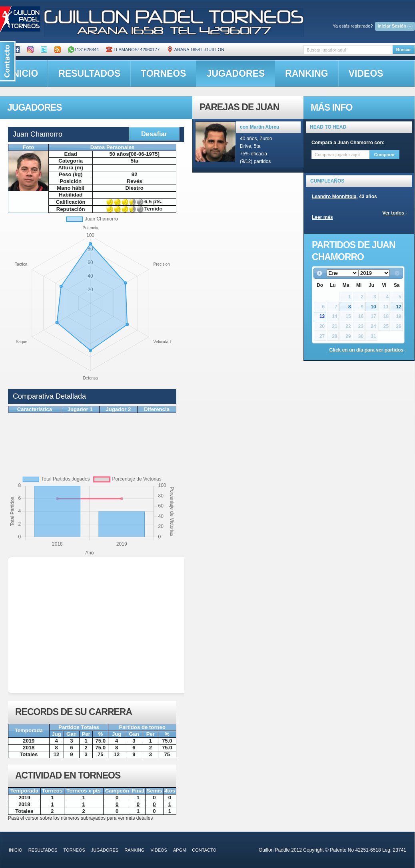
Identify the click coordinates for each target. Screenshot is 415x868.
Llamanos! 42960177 (133, 50)
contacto (204, 850)
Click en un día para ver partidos (366, 350)
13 (322, 316)
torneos (163, 73)
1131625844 (83, 50)
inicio (16, 850)
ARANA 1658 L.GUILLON (196, 50)
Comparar (385, 155)
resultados (89, 73)
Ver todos (393, 213)
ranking (306, 73)
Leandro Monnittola (334, 197)
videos (366, 73)
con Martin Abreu (259, 127)
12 (398, 307)
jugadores (236, 73)
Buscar (404, 50)
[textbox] (348, 50)
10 (373, 307)
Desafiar (154, 134)
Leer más (322, 217)
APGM (180, 850)
